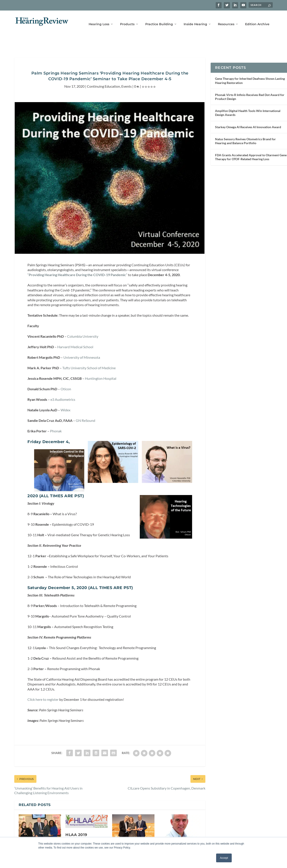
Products (127, 19)
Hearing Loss (99, 19)
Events (126, 74)
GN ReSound (85, 408)
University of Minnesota (82, 345)
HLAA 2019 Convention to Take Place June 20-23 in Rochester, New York (85, 833)
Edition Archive (257, 19)
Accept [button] (224, 858)
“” (77, 263)
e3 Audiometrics (63, 387)
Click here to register (43, 688)
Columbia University (83, 324)
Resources (226, 19)
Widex (65, 398)
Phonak (56, 419)
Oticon (65, 377)
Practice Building (159, 19)
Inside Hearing (195, 19)
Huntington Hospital (101, 366)
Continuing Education (103, 74)
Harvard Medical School (75, 335)
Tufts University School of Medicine (89, 356)
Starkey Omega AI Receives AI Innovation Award (248, 115)
